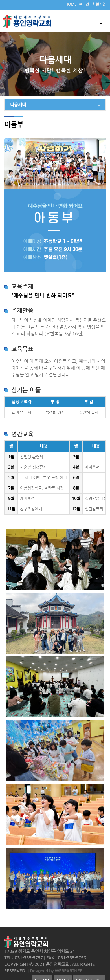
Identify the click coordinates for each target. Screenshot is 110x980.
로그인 (84, 4)
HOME (71, 4)
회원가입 (99, 4)
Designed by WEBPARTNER (56, 971)
